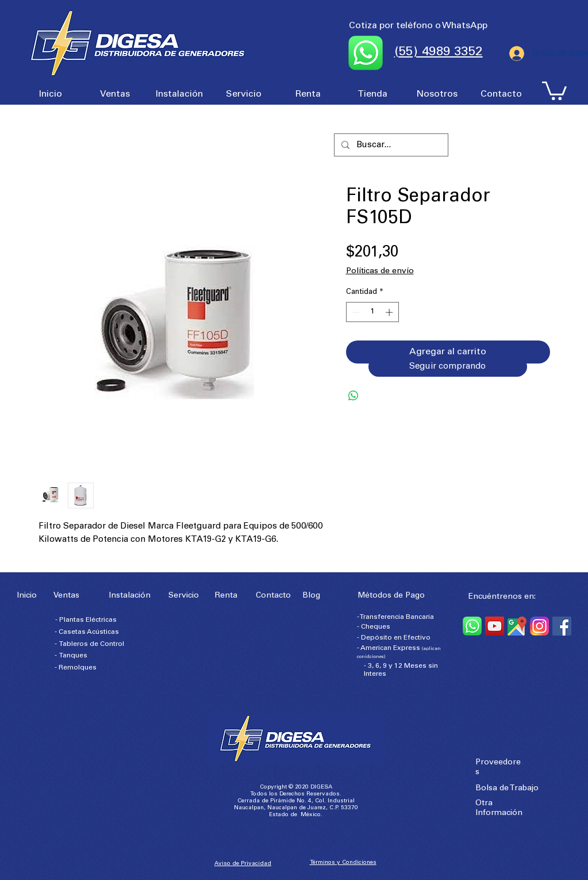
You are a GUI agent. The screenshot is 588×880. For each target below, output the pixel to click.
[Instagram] (539, 626)
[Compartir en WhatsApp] (353, 396)
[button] (554, 90)
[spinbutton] (372, 312)
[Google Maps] (517, 626)
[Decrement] (355, 312)
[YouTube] (495, 626)
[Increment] (390, 312)
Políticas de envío (380, 271)
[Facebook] (562, 626)
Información (499, 813)
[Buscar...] (390, 145)
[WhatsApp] (472, 626)
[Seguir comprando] (448, 367)
